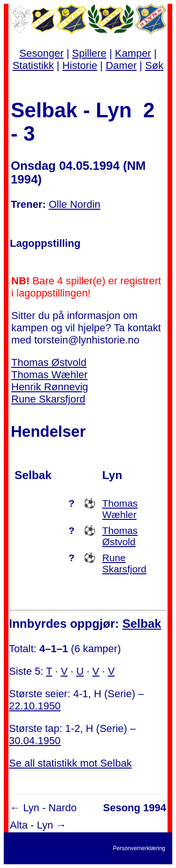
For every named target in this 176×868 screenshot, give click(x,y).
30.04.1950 (35, 741)
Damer (121, 65)
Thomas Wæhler (50, 375)
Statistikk (33, 65)
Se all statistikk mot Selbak (70, 763)
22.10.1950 (35, 706)
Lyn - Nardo (50, 808)
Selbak (142, 624)
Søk (154, 65)
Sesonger (41, 53)
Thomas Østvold (49, 362)
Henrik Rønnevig (50, 387)
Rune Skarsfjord (48, 399)
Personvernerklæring (139, 848)
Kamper (133, 53)
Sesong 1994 (134, 808)
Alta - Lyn (31, 825)
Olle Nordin (75, 204)
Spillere (89, 53)
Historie (80, 65)
